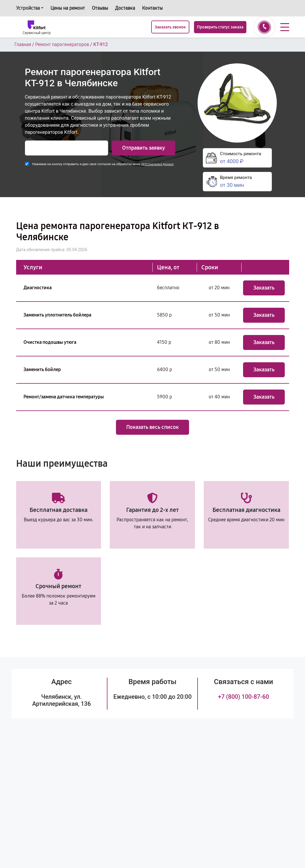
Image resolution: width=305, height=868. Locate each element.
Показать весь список (152, 427)
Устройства (28, 8)
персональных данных (157, 164)
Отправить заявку (144, 148)
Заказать (264, 288)
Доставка (125, 8)
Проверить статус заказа (220, 27)
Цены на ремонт (68, 8)
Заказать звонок (170, 27)
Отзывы (100, 8)
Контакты (152, 8)
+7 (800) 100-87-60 (244, 697)
